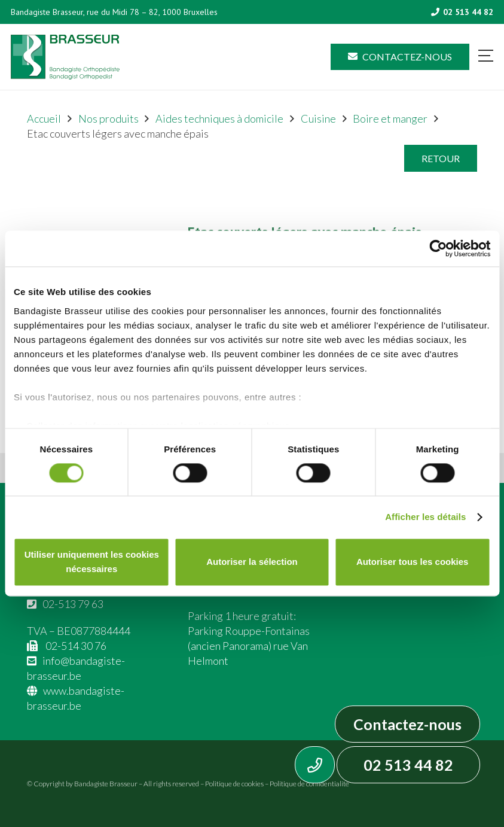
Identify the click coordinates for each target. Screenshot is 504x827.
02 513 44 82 (408, 765)
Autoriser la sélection (252, 562)
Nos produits (109, 118)
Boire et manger (390, 118)
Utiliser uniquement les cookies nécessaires (92, 562)
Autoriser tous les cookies (413, 562)
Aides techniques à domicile (219, 118)
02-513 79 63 (73, 604)
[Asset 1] (65, 57)
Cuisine (318, 118)
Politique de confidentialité (309, 784)
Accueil (44, 118)
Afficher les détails (425, 517)
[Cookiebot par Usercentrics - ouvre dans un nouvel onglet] (438, 248)
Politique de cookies (234, 784)
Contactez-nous (407, 724)
